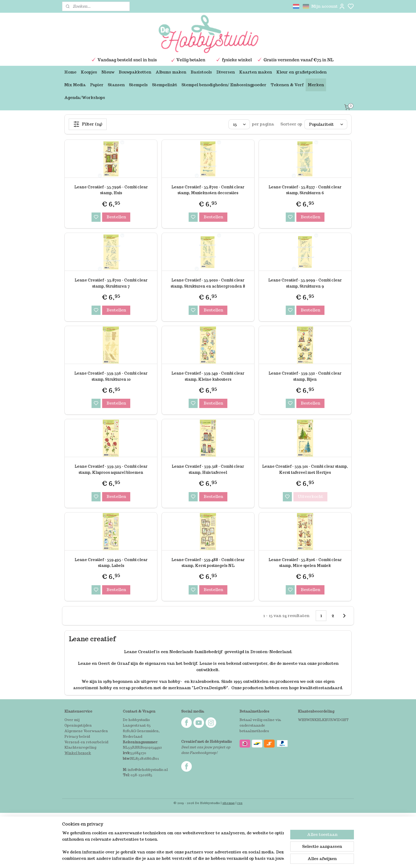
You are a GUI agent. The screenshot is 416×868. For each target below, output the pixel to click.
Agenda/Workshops (85, 97)
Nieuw (108, 72)
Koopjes (89, 72)
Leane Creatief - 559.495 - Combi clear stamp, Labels (111, 563)
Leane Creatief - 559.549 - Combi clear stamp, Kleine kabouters (208, 376)
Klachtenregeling (80, 747)
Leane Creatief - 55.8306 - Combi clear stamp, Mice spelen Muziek (305, 563)
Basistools (201, 72)
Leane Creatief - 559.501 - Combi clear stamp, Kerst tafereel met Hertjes (305, 469)
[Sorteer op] (326, 124)
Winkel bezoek (78, 753)
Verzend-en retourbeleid (86, 742)
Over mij (72, 720)
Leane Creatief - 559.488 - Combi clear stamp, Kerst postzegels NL (208, 563)
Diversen (226, 72)
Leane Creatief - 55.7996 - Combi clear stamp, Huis (111, 190)
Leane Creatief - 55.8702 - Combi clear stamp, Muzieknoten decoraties (208, 190)
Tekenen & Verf (287, 85)
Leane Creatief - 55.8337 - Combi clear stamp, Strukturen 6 (305, 190)
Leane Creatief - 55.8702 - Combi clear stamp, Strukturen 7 (111, 283)
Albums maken (171, 72)
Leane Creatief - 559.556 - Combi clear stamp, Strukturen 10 (111, 376)
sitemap (229, 803)
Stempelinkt (165, 85)
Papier (97, 85)
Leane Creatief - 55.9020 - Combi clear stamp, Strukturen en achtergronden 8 (208, 283)
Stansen (116, 85)
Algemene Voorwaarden (86, 731)
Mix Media (75, 85)
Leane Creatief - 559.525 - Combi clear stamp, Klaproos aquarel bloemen (111, 469)
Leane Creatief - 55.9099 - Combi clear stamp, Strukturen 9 (305, 283)
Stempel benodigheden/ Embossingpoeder (224, 85)
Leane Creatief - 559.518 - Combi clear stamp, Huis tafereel (208, 469)
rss (240, 803)
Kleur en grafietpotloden (301, 72)
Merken (316, 85)
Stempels (138, 85)
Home (70, 72)
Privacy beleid (77, 737)
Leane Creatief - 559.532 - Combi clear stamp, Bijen (305, 376)
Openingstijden (78, 725)
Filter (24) (88, 124)
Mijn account (328, 6)
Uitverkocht (310, 496)
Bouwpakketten (135, 72)
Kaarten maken (255, 72)
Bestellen (116, 217)
